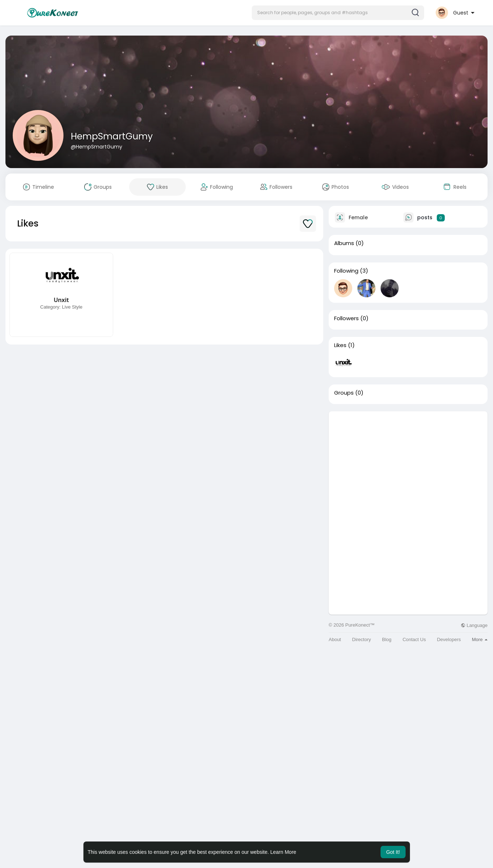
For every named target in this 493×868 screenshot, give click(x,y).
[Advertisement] (408, 462)
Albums (344, 243)
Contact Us (414, 639)
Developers (449, 639)
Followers (346, 318)
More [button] (480, 639)
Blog (387, 639)
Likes (340, 345)
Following (346, 271)
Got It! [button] (393, 852)
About (335, 639)
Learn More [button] (283, 852)
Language (474, 625)
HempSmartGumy (112, 136)
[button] (338, 13)
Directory (362, 639)
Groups (344, 393)
